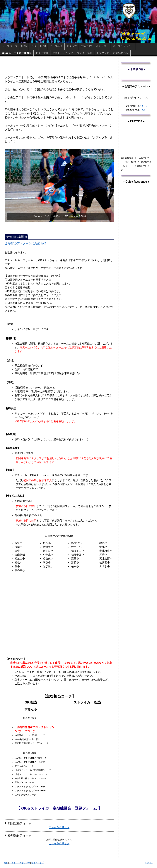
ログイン (149, 863)
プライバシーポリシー (20, 863)
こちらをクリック (59, 827)
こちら (143, 106)
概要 (6, 863)
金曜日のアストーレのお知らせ (25, 243)
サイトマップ (37, 863)
